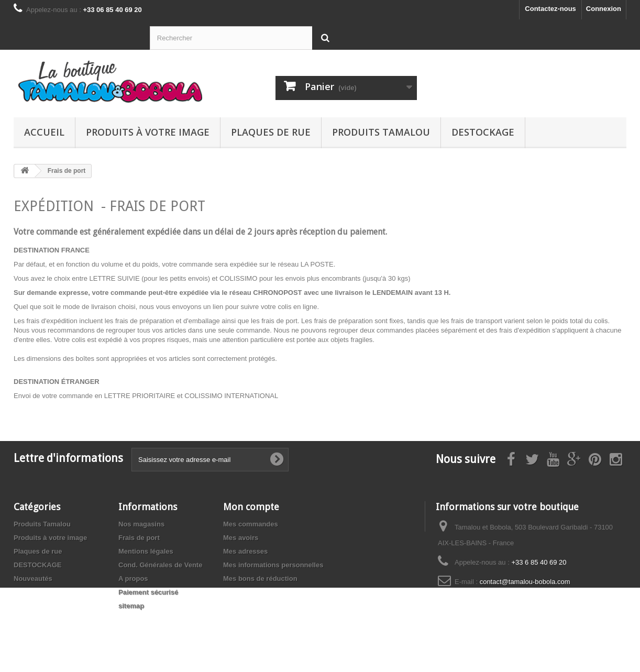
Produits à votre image (148, 132)
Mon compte (251, 507)
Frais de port (139, 538)
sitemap (131, 606)
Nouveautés (33, 579)
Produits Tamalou (381, 132)
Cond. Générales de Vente (160, 565)
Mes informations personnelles (273, 565)
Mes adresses (245, 551)
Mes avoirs (241, 538)
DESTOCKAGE (483, 132)
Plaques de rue (271, 132)
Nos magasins (141, 524)
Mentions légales (146, 551)
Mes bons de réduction (260, 579)
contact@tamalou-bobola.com (525, 582)
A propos (133, 579)
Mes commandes (251, 524)
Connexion (604, 9)
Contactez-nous (550, 9)
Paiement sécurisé (148, 592)
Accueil (44, 132)
